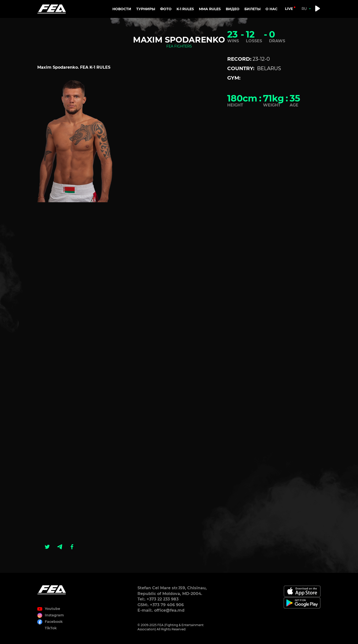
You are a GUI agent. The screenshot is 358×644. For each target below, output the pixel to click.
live (289, 9)
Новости (122, 9)
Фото (166, 9)
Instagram (54, 615)
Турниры (146, 9)
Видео (233, 9)
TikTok (51, 628)
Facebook (54, 622)
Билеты (252, 9)
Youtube (52, 609)
